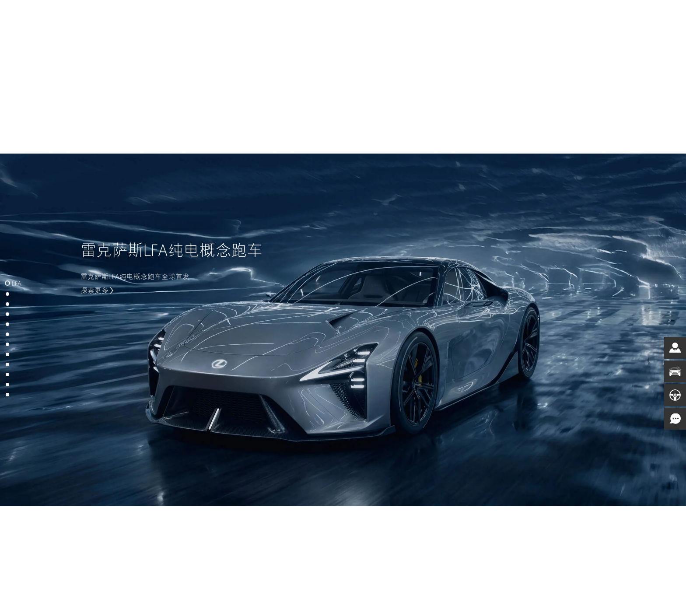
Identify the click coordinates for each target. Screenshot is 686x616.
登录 (564, 22)
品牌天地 (434, 22)
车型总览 (269, 22)
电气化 (308, 22)
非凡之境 (478, 22)
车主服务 (391, 22)
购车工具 (348, 22)
